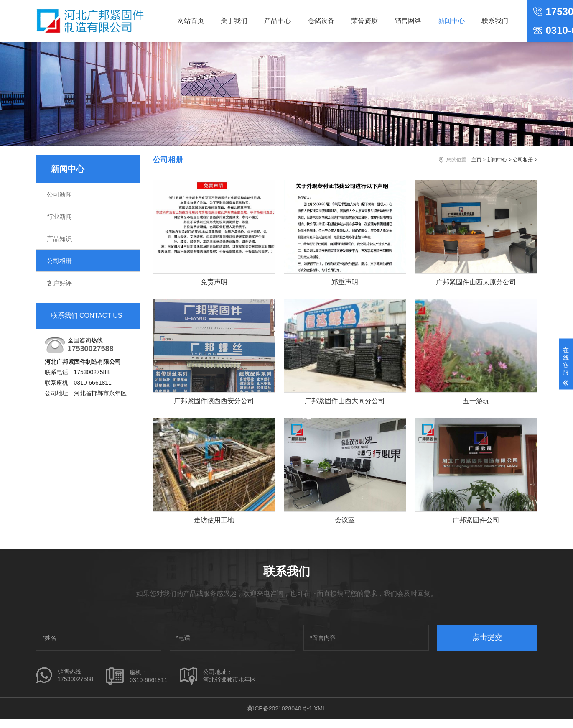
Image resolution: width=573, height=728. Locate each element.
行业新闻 (59, 216)
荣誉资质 (364, 21)
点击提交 (487, 638)
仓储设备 (321, 21)
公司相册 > (525, 160)
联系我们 (495, 21)
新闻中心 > (499, 160)
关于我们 (234, 21)
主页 (476, 160)
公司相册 (59, 261)
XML (320, 709)
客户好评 (59, 283)
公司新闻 (59, 194)
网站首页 (191, 21)
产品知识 (59, 239)
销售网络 (408, 21)
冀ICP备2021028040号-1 (280, 709)
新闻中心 (451, 21)
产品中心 (278, 21)
